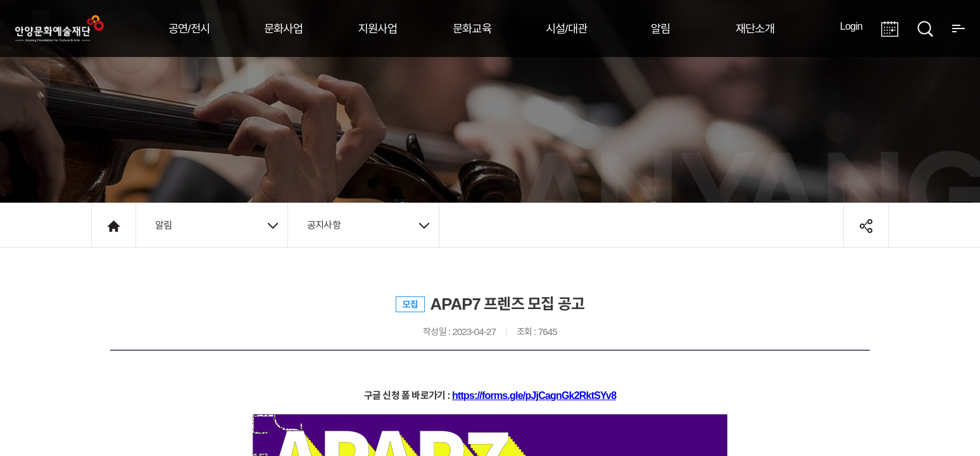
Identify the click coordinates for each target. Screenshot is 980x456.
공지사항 (368, 225)
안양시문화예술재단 (60, 28)
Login (851, 26)
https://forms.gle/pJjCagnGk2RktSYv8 (534, 395)
